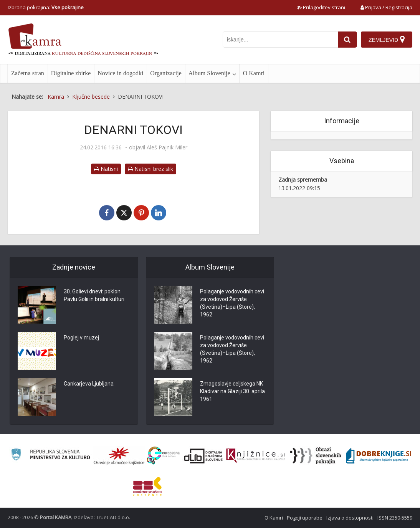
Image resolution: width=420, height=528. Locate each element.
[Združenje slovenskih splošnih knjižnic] (255, 456)
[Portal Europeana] (163, 456)
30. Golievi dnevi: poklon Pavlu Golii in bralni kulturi (94, 295)
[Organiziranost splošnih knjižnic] (119, 456)
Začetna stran (28, 73)
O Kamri (254, 73)
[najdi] (347, 40)
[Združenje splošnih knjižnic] (147, 487)
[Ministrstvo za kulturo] (50, 456)
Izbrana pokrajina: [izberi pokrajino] (46, 7)
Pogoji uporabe (305, 518)
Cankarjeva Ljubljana (89, 384)
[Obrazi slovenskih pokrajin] (316, 456)
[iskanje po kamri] (280, 40)
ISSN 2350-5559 (395, 518)
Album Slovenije (209, 73)
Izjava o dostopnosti (350, 518)
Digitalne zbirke (71, 73)
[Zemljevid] (387, 40)
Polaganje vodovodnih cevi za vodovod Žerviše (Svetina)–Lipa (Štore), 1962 (232, 303)
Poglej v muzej (81, 338)
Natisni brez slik (150, 169)
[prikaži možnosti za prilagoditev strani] (321, 7)
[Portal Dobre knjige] (379, 456)
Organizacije (166, 73)
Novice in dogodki (120, 73)
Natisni (106, 169)
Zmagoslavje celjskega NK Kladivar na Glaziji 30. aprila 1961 (232, 391)
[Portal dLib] (203, 456)
